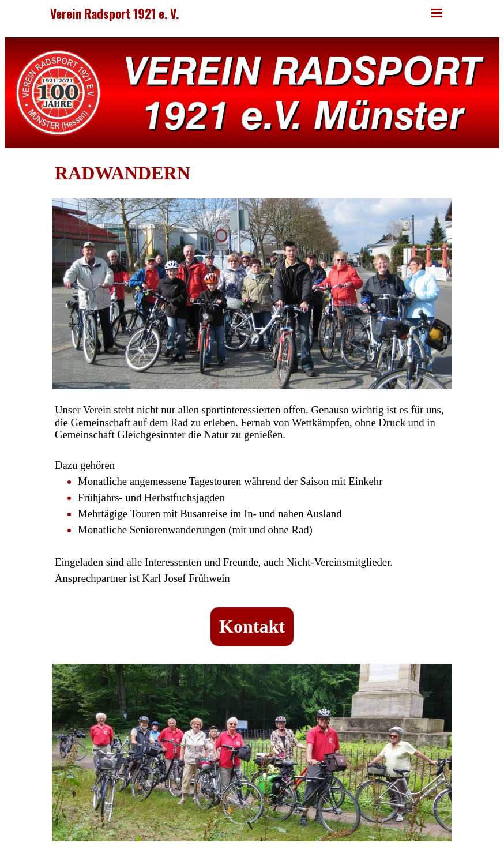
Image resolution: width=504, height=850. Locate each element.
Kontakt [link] (252, 626)
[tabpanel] (252, 173)
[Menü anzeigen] (437, 13)
